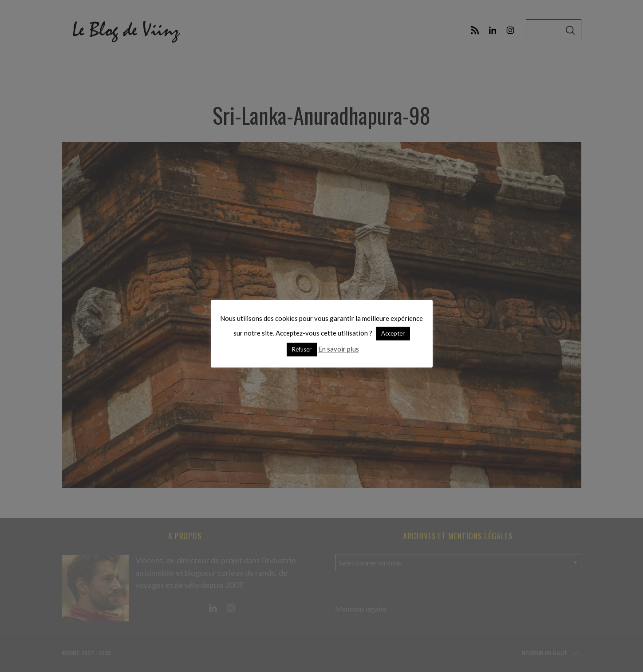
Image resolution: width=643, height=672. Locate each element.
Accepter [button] (393, 333)
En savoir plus (339, 349)
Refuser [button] (302, 349)
